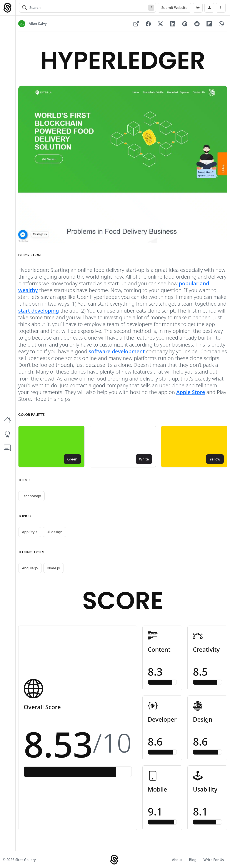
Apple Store (191, 392)
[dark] (198, 8)
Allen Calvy (38, 24)
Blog (193, 860)
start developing (39, 310)
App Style (30, 532)
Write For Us (214, 860)
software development (117, 351)
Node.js (53, 568)
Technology (31, 496)
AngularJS (30, 568)
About (177, 860)
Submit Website (174, 8)
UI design (54, 532)
